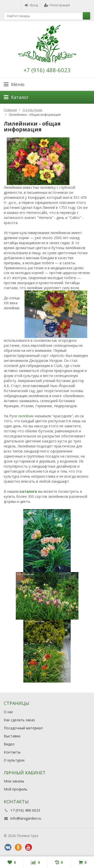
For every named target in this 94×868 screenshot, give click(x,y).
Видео (9, 744)
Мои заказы (14, 781)
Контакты (12, 752)
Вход (31, 5)
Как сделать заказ (19, 720)
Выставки (12, 736)
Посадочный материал (23, 728)
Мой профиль (16, 789)
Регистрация (57, 5)
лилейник (26, 416)
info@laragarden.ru (26, 818)
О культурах (14, 760)
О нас (9, 712)
